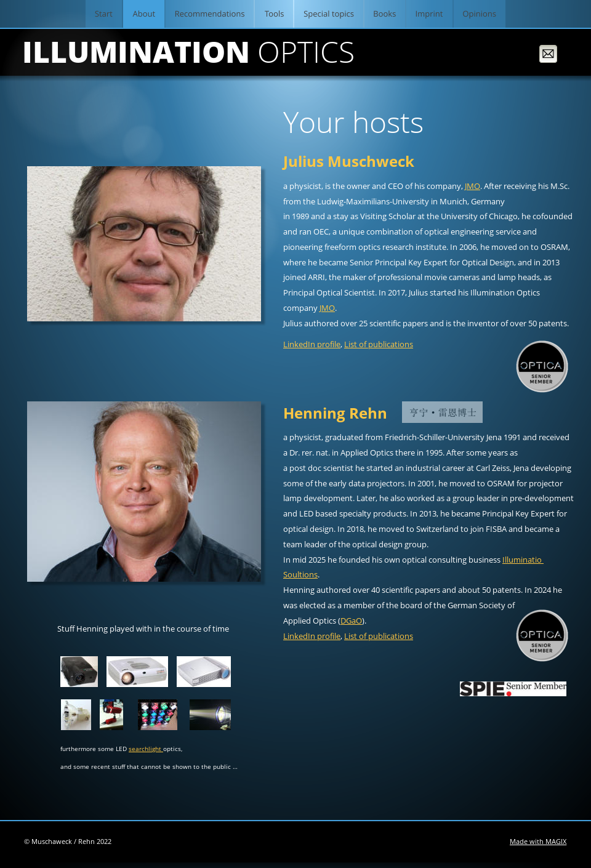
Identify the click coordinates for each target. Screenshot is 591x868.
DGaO (351, 621)
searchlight (146, 749)
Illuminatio (523, 560)
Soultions (300, 574)
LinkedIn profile (312, 344)
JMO (472, 186)
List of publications (379, 344)
